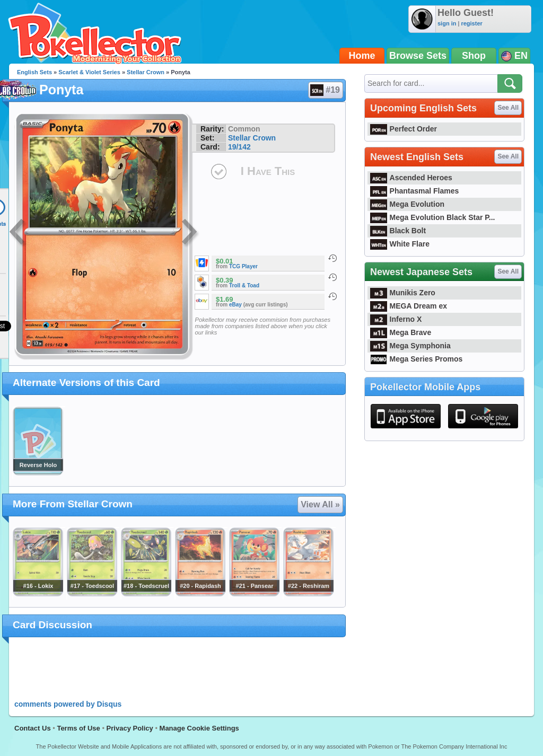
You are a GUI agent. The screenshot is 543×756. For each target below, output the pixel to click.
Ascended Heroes (411, 178)
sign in (447, 23)
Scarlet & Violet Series (89, 72)
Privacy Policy (130, 728)
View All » (320, 504)
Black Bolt (398, 231)
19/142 (239, 147)
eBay (235, 305)
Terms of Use (78, 728)
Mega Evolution (407, 204)
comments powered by (68, 704)
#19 (325, 90)
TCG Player (243, 266)
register (471, 23)
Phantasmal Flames (414, 191)
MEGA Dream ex (409, 306)
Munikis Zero (403, 293)
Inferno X (396, 319)
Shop (474, 56)
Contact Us (33, 728)
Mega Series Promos (416, 359)
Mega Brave (401, 332)
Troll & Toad (244, 285)
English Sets (34, 72)
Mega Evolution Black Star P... (433, 217)
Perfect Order (404, 129)
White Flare (400, 244)
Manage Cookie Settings (199, 728)
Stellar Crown (146, 72)
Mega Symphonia (410, 346)
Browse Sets (418, 56)
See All (508, 108)
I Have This (268, 171)
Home (362, 56)
